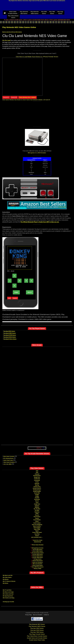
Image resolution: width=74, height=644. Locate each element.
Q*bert (37, 521)
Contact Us (46, 615)
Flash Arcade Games (38, 565)
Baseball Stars (37, 476)
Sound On (6, 97)
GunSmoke (37, 499)
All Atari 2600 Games (38, 554)
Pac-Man (37, 510)
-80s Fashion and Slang (8, 598)
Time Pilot (37, 534)
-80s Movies (6, 579)
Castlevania (37, 479)
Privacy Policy (28, 615)
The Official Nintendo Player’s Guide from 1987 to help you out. (40, 222)
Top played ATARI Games (10, 335)
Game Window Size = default (27, 97)
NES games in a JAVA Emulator (37, 153)
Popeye (37, 518)
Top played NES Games (9, 331)
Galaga (37, 496)
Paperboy (37, 512)
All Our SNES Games (38, 551)
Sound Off (14, 97)
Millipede (37, 507)
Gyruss (37, 501)
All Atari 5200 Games (38, 556)
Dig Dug (37, 485)
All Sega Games (38, 559)
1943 (37, 472)
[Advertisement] (37, 6)
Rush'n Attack (37, 523)
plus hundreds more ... (37, 537)
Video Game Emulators (9, 462)
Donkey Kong (37, 487)
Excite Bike (37, 493)
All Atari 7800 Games (38, 557)
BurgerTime (37, 477)
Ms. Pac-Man (37, 509)
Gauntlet (37, 498)
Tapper (37, 531)
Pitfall (37, 513)
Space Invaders (37, 526)
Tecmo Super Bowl (37, 532)
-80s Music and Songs (8, 592)
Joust (37, 502)
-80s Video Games (7, 577)
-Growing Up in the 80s (8, 602)
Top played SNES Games (10, 333)
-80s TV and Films (7, 590)
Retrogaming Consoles (38, 548)
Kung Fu (37, 506)
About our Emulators (38, 562)
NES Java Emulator (38, 564)
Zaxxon (37, 536)
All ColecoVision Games (38, 553)
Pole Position (37, 517)
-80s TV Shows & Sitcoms (9, 581)
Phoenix (37, 515)
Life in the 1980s (7, 464)
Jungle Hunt (37, 504)
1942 (37, 471)
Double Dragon (37, 491)
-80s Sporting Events (8, 596)
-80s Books (5, 583)
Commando (37, 480)
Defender (37, 484)
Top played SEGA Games (10, 337)
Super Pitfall (37, 529)
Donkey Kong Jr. (37, 488)
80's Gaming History (9, 458)
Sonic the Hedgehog (37, 525)
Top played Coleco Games (10, 339)
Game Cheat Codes (8, 460)
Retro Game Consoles (9, 456)
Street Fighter (37, 528)
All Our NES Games (38, 550)
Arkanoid (37, 474)
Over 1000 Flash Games (38, 567)
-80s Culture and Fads (8, 594)
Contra (37, 482)
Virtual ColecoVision (38, 561)
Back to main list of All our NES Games (12, 32)
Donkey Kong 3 (37, 490)
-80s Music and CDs (8, 575)
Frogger (37, 495)
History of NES (38, 569)
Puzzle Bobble (37, 520)
